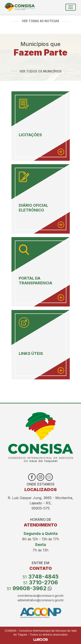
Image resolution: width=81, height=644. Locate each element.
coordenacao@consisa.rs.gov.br (41, 596)
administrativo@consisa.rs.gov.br (41, 600)
